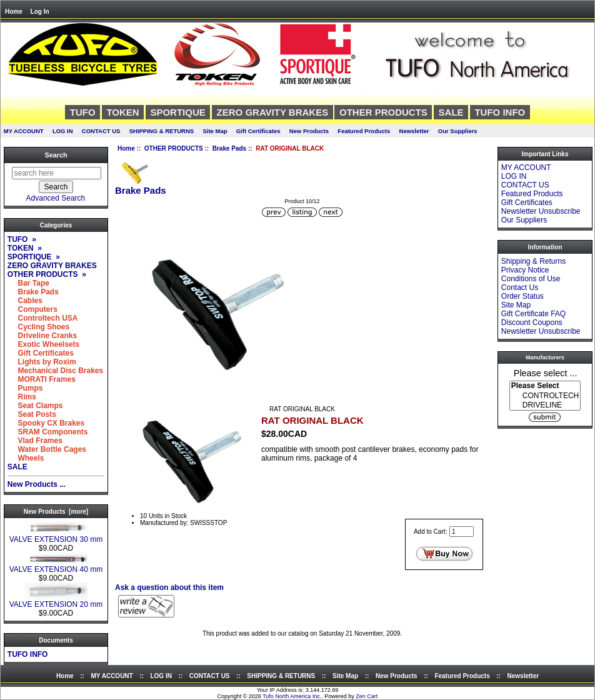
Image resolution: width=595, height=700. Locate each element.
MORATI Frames (42, 379)
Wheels (26, 458)
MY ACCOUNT (24, 131)
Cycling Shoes (38, 327)
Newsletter (414, 131)
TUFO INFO (500, 112)
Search (56, 155)
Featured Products (364, 131)
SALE (451, 112)
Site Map (215, 131)
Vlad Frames (35, 441)
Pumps (25, 388)
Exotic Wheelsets (43, 344)
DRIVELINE (545, 405)
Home (14, 12)
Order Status (522, 296)
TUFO (83, 112)
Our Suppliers (458, 131)
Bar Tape (28, 283)
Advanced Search (56, 198)
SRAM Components (48, 432)
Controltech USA (43, 318)
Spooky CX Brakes (46, 423)
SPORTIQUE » (34, 257)
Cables (25, 301)
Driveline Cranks (42, 336)
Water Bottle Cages (47, 449)
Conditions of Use (531, 279)
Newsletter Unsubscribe (541, 211)
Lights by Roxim (42, 362)
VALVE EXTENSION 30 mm (56, 536)
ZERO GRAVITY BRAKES (273, 112)
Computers (32, 309)
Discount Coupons (532, 322)
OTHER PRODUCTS (174, 148)
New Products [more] (56, 512)
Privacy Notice (525, 270)
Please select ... (546, 372)
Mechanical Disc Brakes (55, 371)
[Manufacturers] (545, 396)
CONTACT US (101, 131)
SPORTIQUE (177, 112)
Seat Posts (32, 414)
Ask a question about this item (169, 587)
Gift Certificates (258, 131)
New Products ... (37, 484)
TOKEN (122, 112)
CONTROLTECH (545, 396)
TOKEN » (25, 248)
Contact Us (520, 287)
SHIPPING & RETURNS (162, 131)
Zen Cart (367, 696)
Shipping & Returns (533, 261)
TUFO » (22, 239)
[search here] (57, 173)
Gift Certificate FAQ (533, 314)
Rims (22, 397)
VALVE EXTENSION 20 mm (56, 601)
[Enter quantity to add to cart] (462, 532)
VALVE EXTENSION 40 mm (56, 566)
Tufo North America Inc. (292, 696)
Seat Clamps (35, 406)
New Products (309, 131)
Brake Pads (229, 148)
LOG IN (63, 131)
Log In (40, 12)
